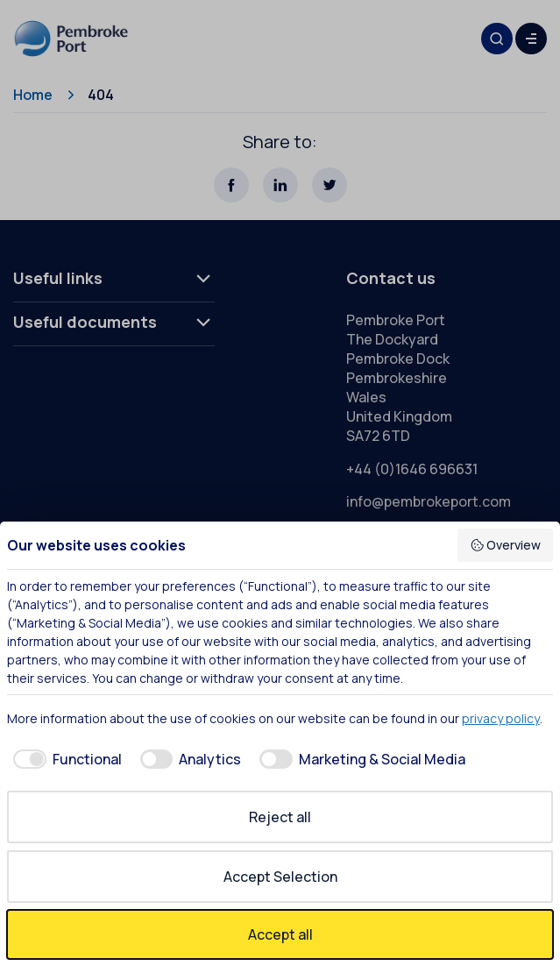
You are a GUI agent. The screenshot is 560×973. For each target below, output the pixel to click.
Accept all (280, 934)
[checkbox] (64, 759)
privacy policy (501, 718)
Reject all (280, 817)
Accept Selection (280, 877)
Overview (506, 545)
